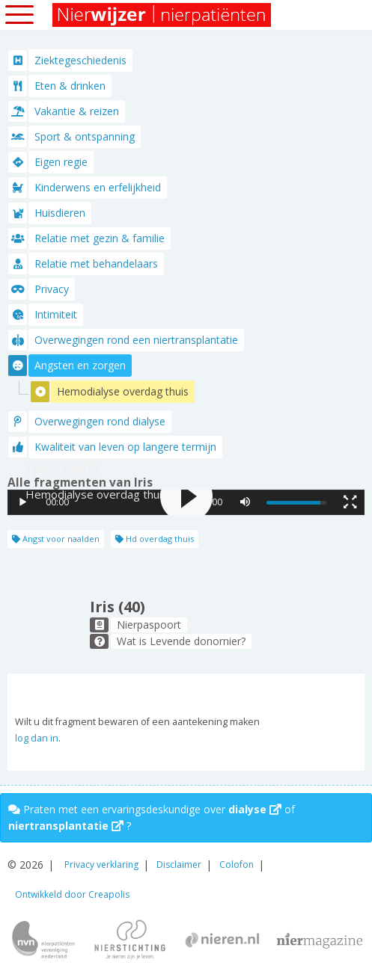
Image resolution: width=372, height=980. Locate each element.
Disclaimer (179, 865)
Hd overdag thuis (155, 539)
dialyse (255, 809)
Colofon (237, 865)
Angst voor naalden (56, 539)
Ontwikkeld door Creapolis (72, 894)
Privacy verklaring (101, 865)
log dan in (37, 738)
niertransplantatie (66, 826)
